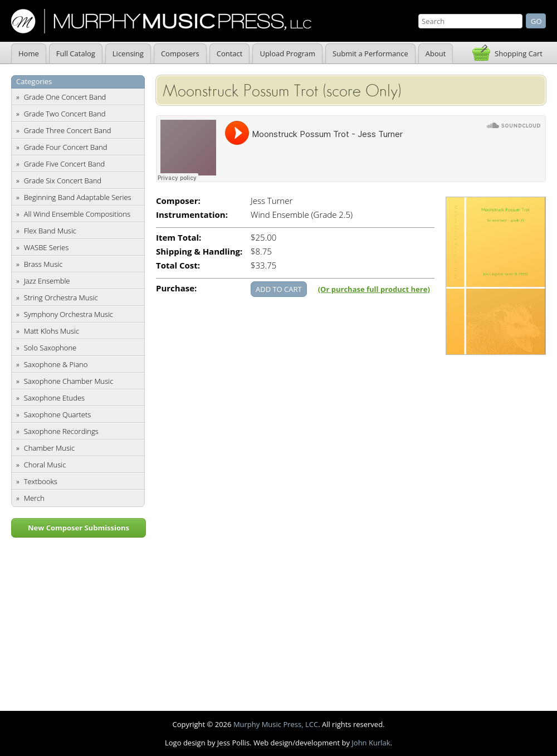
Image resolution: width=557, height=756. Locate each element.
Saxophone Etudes (54, 398)
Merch (34, 498)
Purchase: (176, 288)
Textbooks (41, 481)
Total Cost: (178, 265)
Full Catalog (76, 53)
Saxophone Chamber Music (69, 381)
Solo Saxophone (50, 348)
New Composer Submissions (79, 528)
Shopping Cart (519, 53)
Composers (180, 53)
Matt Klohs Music (52, 331)
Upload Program (287, 53)
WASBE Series (47, 247)
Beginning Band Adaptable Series (78, 197)
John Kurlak (371, 743)
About (436, 53)
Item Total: (179, 238)
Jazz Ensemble (47, 281)
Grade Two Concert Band (65, 114)
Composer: (178, 201)
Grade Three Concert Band (68, 130)
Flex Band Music (50, 231)
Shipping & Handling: (199, 252)
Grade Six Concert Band (63, 181)
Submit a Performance (370, 53)
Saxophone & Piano (56, 364)
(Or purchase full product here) (374, 289)
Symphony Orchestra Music (69, 314)
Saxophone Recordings (61, 431)
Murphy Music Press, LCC (276, 724)
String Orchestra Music (61, 297)
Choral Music (45, 465)
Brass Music (43, 264)
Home (29, 53)
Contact (230, 53)
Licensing (128, 53)
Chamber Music (50, 448)
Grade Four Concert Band (66, 147)
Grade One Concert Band (65, 97)
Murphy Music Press (161, 21)
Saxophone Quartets (58, 414)
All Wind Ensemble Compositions (77, 214)
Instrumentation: (192, 215)
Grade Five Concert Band (64, 164)
